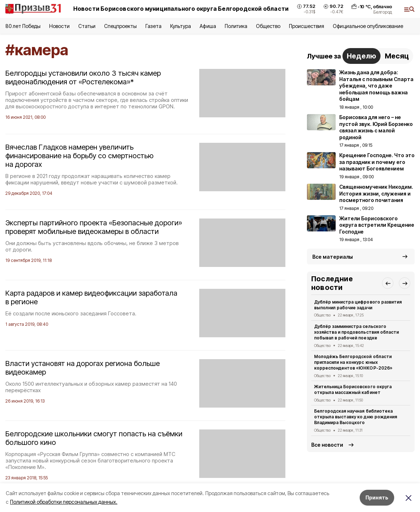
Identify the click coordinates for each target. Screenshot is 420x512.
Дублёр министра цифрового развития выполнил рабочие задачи (358, 305)
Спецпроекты (120, 26)
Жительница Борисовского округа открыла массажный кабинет (353, 389)
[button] (388, 283)
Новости (59, 26)
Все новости (327, 445)
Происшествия (307, 26)
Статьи (87, 26)
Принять (377, 497)
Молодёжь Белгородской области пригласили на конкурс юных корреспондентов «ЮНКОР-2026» (353, 362)
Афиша (208, 26)
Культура (181, 26)
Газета (153, 26)
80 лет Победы (23, 26)
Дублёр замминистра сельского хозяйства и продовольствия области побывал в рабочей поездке (356, 332)
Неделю (361, 56)
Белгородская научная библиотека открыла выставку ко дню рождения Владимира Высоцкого (356, 417)
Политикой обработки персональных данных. (64, 502)
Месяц (397, 56)
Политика (236, 26)
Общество (268, 26)
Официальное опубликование (368, 26)
